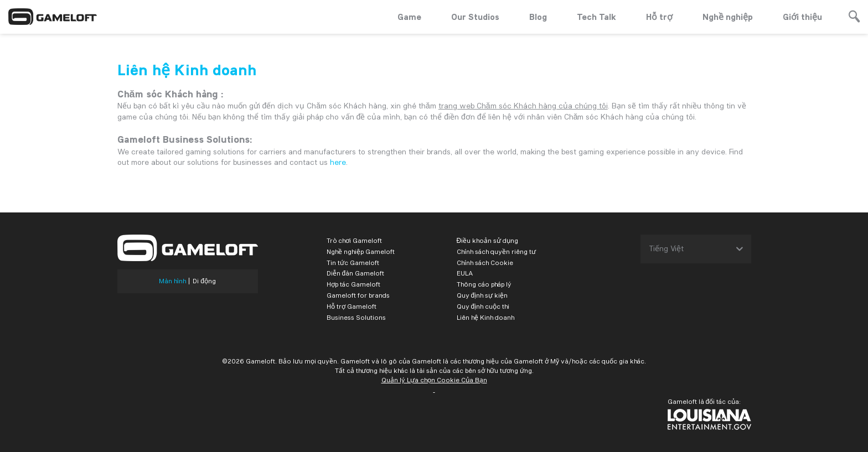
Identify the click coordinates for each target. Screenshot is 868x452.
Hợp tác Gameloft (353, 284)
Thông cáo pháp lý (484, 284)
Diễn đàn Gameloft (356, 273)
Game (409, 17)
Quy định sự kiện (482, 295)
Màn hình (172, 281)
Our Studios (475, 17)
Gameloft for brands (358, 295)
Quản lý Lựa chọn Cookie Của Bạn (434, 380)
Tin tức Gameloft (353, 263)
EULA (465, 273)
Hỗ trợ (659, 17)
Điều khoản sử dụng (488, 240)
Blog (538, 17)
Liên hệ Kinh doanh (485, 317)
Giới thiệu (802, 17)
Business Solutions (356, 317)
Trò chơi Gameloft (354, 240)
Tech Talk (596, 17)
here (338, 162)
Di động (204, 281)
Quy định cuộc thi (483, 306)
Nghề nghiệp (728, 17)
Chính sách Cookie (485, 263)
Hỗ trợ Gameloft (352, 306)
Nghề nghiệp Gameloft (361, 251)
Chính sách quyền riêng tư (496, 251)
